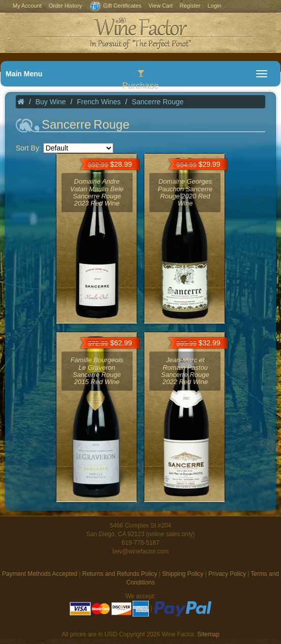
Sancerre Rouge (158, 102)
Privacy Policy (227, 574)
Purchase (141, 80)
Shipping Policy (183, 574)
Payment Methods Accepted (40, 574)
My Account (27, 6)
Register (190, 6)
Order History (65, 6)
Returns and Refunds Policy (120, 574)
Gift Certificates (115, 6)
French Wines (99, 102)
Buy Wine (51, 102)
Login (214, 6)
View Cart (160, 6)
